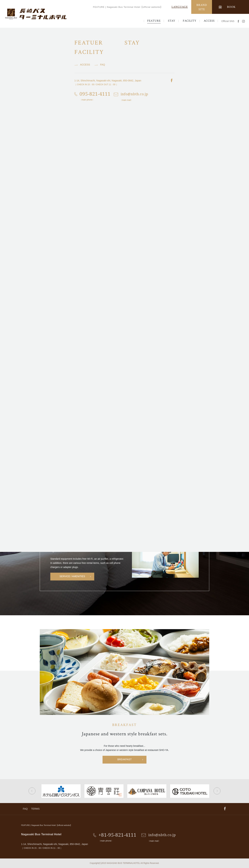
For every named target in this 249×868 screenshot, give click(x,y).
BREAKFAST (124, 759)
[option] (58, 280)
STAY (172, 21)
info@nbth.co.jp (162, 835)
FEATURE (154, 21)
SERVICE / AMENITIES (72, 576)
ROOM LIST (124, 514)
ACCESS (209, 21)
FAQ (25, 809)
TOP (6, 32)
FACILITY (190, 21)
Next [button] (217, 791)
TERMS (35, 809)
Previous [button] (32, 791)
